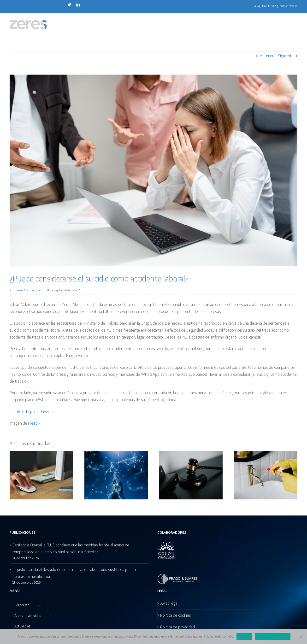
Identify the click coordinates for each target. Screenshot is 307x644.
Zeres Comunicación (29, 290)
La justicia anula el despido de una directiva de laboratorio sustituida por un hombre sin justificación (74, 573)
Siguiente (286, 56)
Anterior (267, 56)
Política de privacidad (177, 627)
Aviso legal (169, 603)
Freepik (34, 423)
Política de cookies (176, 615)
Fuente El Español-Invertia (31, 411)
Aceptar (245, 636)
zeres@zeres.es (288, 6)
